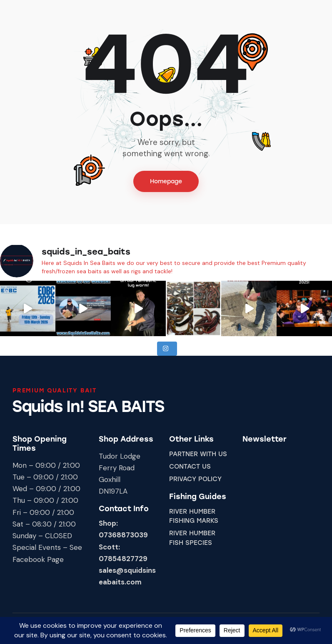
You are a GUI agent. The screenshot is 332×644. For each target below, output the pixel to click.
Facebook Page (38, 559)
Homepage (166, 181)
